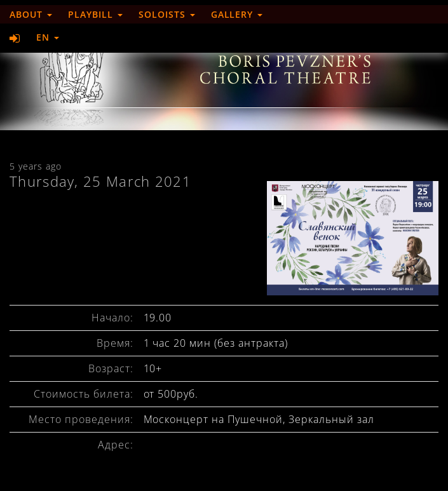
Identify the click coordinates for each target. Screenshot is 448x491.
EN (48, 37)
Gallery (237, 14)
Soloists (167, 14)
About (31, 14)
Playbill (95, 14)
